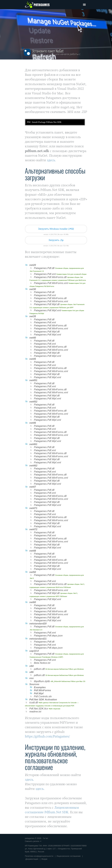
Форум (44, 859)
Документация (32, 859)
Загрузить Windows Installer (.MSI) (56, 229)
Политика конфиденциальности (39, 856)
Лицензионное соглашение (69, 856)
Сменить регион (33, 841)
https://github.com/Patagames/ (47, 736)
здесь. (51, 160)
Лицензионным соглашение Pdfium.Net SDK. (52, 810)
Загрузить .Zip (56, 240)
